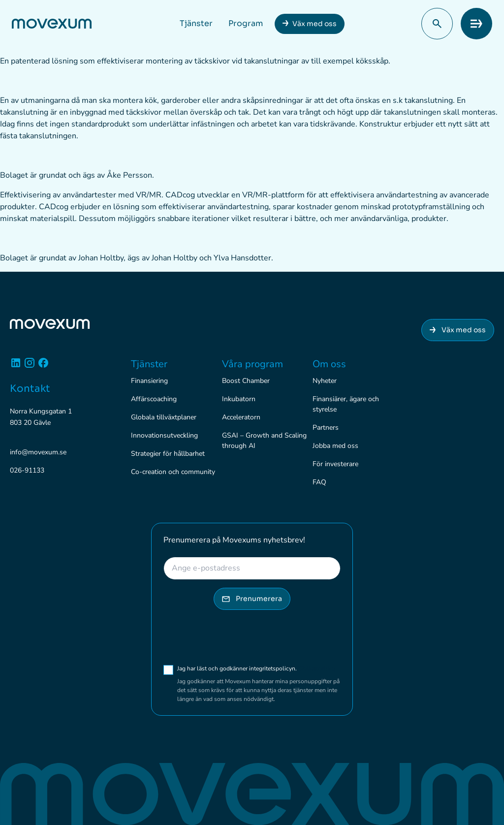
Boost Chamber (246, 381)
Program (246, 23)
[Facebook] (43, 366)
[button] (437, 24)
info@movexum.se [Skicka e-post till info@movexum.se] (38, 452)
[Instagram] (30, 366)
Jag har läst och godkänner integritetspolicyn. (256, 668)
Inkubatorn (239, 399)
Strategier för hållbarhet (168, 454)
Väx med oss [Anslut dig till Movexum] (458, 330)
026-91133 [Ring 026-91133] (27, 470)
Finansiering (149, 381)
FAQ (319, 482)
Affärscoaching (154, 399)
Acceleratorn (241, 417)
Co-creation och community (173, 472)
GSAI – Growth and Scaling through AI (264, 441)
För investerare (335, 464)
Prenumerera (252, 599)
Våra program (252, 364)
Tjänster (196, 23)
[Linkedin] (16, 366)
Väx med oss (315, 24)
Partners (326, 428)
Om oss (329, 364)
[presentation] (238, 637)
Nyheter (325, 381)
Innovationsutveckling (164, 435)
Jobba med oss (335, 446)
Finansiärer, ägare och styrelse (346, 404)
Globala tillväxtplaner (164, 417)
